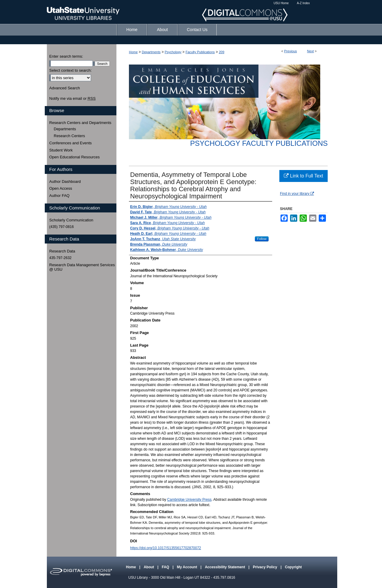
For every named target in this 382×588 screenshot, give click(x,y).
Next (311, 51)
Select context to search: (70, 70)
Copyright (294, 567)
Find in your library (297, 194)
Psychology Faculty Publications (259, 143)
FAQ (166, 567)
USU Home (281, 3)
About (149, 567)
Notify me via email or (72, 99)
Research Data (62, 251)
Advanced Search (65, 88)
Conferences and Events (70, 143)
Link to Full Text (303, 176)
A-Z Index (303, 3)
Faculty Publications (200, 52)
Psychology (173, 52)
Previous (291, 51)
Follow (262, 239)
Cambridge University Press (189, 500)
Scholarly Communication (71, 220)
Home (133, 52)
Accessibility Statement (225, 567)
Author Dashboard (65, 182)
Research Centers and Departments (80, 123)
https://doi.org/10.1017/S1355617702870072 (166, 548)
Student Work (61, 150)
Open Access (61, 188)
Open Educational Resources (74, 157)
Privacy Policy (265, 567)
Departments (151, 52)
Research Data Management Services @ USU (82, 267)
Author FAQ (59, 196)
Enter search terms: (66, 56)
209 (221, 52)
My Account (188, 567)
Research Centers (69, 136)
